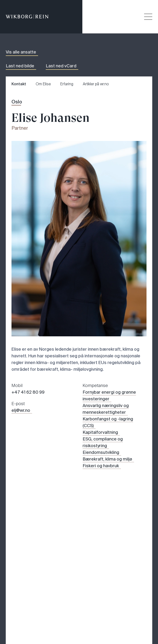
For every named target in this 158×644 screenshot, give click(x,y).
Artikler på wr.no (96, 84)
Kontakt (19, 84)
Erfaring (67, 84)
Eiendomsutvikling (101, 452)
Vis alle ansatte (21, 52)
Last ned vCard (61, 66)
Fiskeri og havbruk (101, 466)
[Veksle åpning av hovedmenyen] (148, 17)
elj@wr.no (21, 410)
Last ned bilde (20, 66)
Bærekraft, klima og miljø (107, 459)
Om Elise (43, 84)
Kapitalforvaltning (100, 432)
